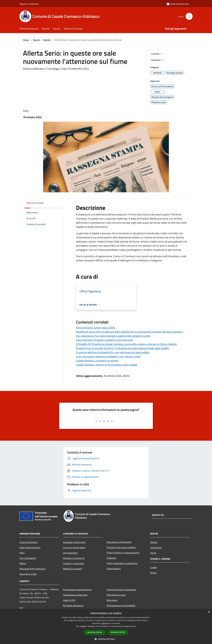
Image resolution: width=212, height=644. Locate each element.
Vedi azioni (158, 60)
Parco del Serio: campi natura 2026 (95, 328)
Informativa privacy (116, 595)
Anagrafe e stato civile (74, 542)
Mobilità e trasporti (73, 569)
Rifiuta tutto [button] (118, 632)
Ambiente (111, 558)
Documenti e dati (28, 574)
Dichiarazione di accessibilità (121, 605)
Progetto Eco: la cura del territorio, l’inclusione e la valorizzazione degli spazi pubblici (123, 348)
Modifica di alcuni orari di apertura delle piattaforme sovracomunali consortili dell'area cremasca (129, 332)
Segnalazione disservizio (75, 595)
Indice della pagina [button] (35, 203)
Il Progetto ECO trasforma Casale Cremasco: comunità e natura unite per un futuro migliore (126, 344)
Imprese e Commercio (74, 558)
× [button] (209, 612)
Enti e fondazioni (28, 558)
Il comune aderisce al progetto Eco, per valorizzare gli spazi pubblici (113, 352)
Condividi (157, 54)
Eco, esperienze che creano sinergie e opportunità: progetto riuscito (113, 336)
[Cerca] (189, 16)
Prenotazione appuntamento (77, 590)
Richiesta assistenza (73, 605)
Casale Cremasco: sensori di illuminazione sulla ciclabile (107, 365)
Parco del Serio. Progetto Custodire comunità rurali (104, 340)
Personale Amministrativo (32, 569)
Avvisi (153, 553)
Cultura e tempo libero (74, 547)
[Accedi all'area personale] (178, 4)
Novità (36, 40)
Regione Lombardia (29, 4)
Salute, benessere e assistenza (122, 563)
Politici (23, 563)
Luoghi (154, 567)
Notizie (47, 40)
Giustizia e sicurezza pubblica (121, 547)
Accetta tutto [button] (95, 632)
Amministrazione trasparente (121, 590)
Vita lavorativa (70, 553)
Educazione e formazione (119, 542)
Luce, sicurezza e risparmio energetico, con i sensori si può (108, 356)
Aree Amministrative (30, 547)
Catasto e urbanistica (74, 563)
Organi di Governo (28, 542)
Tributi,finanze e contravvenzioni (123, 553)
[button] (106, 639)
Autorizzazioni (114, 569)
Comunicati (156, 547)
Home (26, 40)
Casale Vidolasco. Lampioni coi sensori (97, 361)
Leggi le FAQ (69, 600)
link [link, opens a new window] (134, 626)
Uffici (22, 553)
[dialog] (106, 626)
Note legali (112, 600)
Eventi (153, 573)
